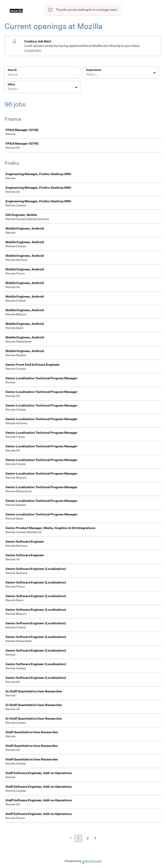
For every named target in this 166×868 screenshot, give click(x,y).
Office (11, 84)
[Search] (42, 75)
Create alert (33, 50)
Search (12, 70)
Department (94, 70)
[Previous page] (71, 839)
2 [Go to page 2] (88, 838)
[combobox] (86, 74)
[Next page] (95, 839)
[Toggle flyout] (155, 73)
